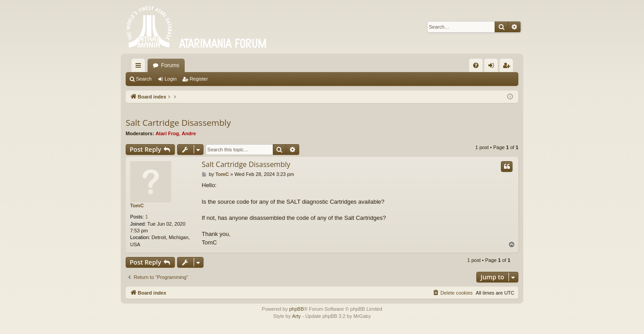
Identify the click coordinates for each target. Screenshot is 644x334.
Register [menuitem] (508, 67)
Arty (297, 316)
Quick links (140, 67)
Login (171, 79)
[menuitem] (476, 65)
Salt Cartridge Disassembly (178, 123)
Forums (170, 65)
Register (199, 79)
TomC (137, 206)
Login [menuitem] (493, 67)
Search (144, 79)
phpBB (296, 309)
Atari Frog (167, 133)
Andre (189, 133)
